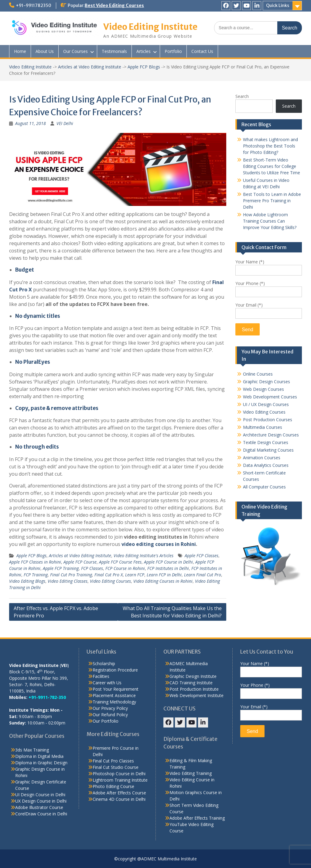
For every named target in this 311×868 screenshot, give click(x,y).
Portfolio (173, 51)
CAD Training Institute (191, 683)
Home (20, 51)
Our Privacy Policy (110, 708)
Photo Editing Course (113, 786)
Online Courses (258, 374)
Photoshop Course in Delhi (119, 774)
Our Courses (75, 51)
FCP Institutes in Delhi (168, 568)
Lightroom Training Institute (120, 780)
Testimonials (114, 51)
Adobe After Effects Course (119, 793)
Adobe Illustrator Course (39, 807)
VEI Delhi (65, 123)
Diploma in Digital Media (39, 756)
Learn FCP (135, 575)
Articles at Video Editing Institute (90, 67)
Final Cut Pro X (109, 575)
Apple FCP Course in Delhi (168, 562)
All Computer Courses (264, 487)
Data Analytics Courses (266, 465)
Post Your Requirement (116, 689)
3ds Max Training (32, 750)
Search (242, 96)
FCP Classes (92, 568)
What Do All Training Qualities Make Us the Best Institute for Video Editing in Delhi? (172, 612)
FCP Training (36, 575)
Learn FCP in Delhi (164, 575)
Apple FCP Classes (202, 556)
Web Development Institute (197, 695)
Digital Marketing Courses (268, 450)
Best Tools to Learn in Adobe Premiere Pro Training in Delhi (272, 201)
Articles (144, 51)
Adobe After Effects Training (197, 818)
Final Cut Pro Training (71, 575)
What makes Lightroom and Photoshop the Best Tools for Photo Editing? (270, 146)
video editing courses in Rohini (159, 544)
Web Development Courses (270, 397)
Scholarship (104, 663)
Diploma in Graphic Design (41, 763)
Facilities (101, 676)
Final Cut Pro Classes (113, 761)
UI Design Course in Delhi (40, 795)
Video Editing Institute (150, 27)
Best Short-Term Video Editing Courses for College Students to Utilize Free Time (272, 166)
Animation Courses (262, 458)
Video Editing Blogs (27, 581)
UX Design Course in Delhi (41, 801)
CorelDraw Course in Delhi (41, 814)
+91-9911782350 (34, 5)
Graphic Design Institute (193, 676)
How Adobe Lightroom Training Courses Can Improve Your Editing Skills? (270, 221)
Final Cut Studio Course (116, 767)
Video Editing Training (191, 773)
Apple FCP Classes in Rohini (35, 562)
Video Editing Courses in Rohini (163, 581)
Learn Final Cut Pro (203, 575)
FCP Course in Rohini (125, 568)
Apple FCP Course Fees (120, 562)
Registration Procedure (115, 670)
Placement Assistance (114, 695)
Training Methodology (114, 702)
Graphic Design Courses (267, 382)
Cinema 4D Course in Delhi (119, 799)
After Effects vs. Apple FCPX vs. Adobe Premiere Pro (56, 612)
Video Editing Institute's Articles (144, 556)
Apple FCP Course (80, 562)
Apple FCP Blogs (144, 67)
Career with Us (107, 683)
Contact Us (202, 51)
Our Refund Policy (110, 715)
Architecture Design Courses (271, 435)
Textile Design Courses (266, 442)
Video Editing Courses (110, 581)
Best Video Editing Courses (114, 5)
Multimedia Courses (263, 427)
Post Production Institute (194, 689)
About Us (45, 51)
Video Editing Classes (68, 581)
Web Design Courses (263, 389)
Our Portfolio (106, 721)
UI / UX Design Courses (266, 404)
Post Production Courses (268, 420)
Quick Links (278, 5)
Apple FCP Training (61, 568)
